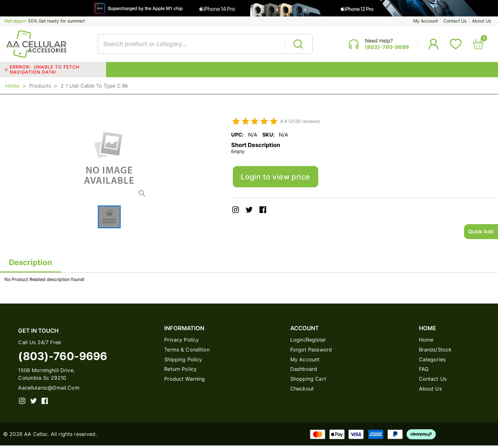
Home (12, 87)
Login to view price (277, 179)
